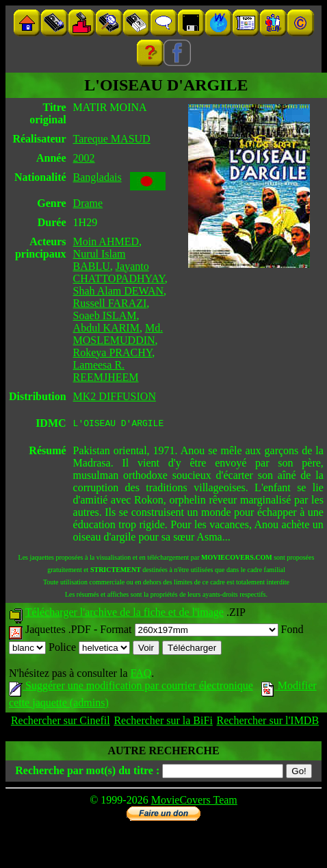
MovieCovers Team (194, 802)
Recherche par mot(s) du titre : (87, 772)
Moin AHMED (106, 241)
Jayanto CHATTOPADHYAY (119, 272)
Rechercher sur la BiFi (163, 722)
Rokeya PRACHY (113, 352)
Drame (88, 203)
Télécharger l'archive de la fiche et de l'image (125, 614)
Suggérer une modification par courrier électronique (131, 687)
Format (189, 631)
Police (89, 649)
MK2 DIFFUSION (115, 396)
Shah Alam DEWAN (118, 291)
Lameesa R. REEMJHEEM (106, 371)
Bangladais (97, 177)
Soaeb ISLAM (105, 315)
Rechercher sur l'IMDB (268, 722)
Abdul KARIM (106, 328)
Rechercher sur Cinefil (61, 722)
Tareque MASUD (112, 139)
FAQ (141, 675)
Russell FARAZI (110, 303)
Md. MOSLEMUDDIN (118, 334)
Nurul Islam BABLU (100, 260)
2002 (84, 158)
